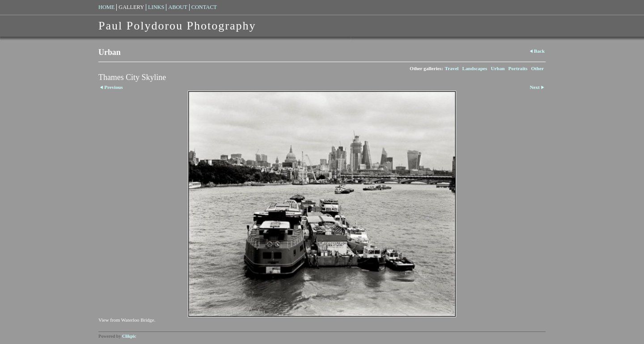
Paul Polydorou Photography (177, 26)
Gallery (131, 7)
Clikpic (129, 336)
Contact (204, 7)
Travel (452, 68)
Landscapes (475, 68)
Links (156, 7)
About (178, 7)
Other (537, 68)
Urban (498, 68)
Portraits (518, 68)
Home (106, 7)
